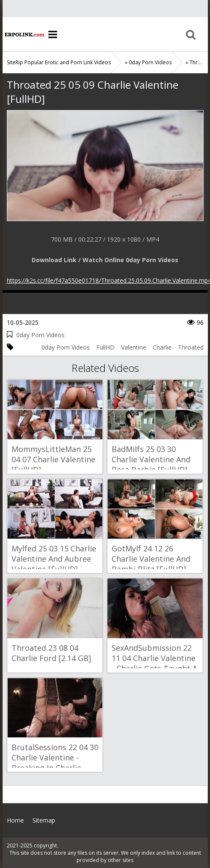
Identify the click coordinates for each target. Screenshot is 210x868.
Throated (191, 347)
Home (24, 34)
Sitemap (44, 820)
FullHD (105, 347)
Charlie (162, 347)
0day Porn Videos (40, 335)
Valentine (134, 347)
